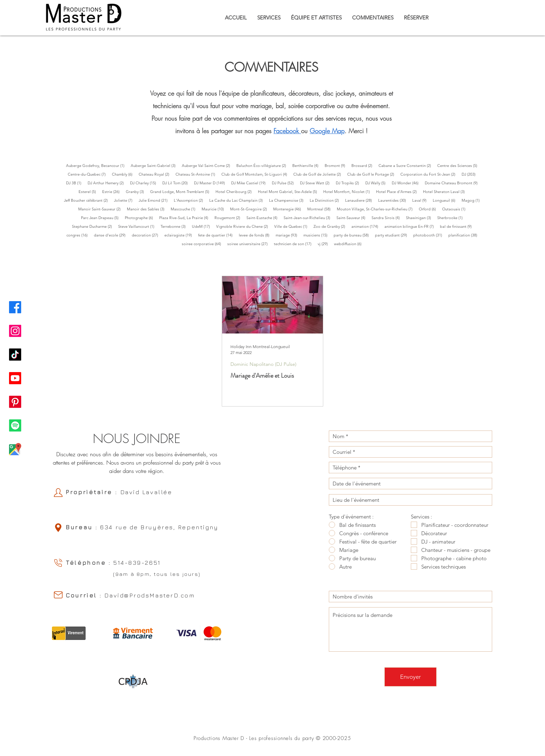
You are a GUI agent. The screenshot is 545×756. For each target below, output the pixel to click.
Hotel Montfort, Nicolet (348, 191)
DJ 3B (75, 183)
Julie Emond (155, 200)
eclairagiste (180, 235)
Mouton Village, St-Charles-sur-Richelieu (376, 209)
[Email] (58, 595)
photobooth (429, 235)
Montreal (320, 209)
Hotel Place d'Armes (398, 191)
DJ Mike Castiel (250, 183)
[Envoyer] (410, 677)
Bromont (336, 165)
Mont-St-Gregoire (250, 209)
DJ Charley (145, 183)
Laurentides (394, 200)
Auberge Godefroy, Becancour (97, 165)
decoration (147, 235)
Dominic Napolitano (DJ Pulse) (263, 364)
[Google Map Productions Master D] (15, 449)
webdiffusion (349, 244)
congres (79, 235)
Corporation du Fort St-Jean (429, 174)
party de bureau (353, 235)
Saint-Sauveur (352, 218)
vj (324, 244)
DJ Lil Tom (177, 183)
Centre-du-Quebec (88, 174)
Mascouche (185, 209)
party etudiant (393, 235)
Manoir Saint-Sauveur (101, 209)
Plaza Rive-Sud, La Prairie (185, 218)
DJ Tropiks (349, 183)
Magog (472, 200)
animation (366, 226)
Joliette (125, 200)
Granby (136, 191)
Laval (421, 200)
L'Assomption (190, 200)
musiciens (317, 235)
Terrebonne (175, 226)
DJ (470, 174)
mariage (288, 235)
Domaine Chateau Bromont (453, 183)
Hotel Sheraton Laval (445, 191)
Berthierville (307, 165)
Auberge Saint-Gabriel (155, 165)
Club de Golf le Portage (372, 174)
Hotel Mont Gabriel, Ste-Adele (289, 191)
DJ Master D (211, 183)
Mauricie (214, 209)
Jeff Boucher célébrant (87, 200)
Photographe (140, 218)
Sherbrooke (452, 218)
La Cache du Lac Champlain (238, 200)
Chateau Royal (156, 174)
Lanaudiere (360, 200)
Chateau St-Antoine (197, 174)
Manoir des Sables (147, 209)
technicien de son (294, 244)
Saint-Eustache (263, 218)
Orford (429, 209)
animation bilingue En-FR (411, 226)
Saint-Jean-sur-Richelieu (308, 218)
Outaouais (455, 209)
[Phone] (58, 563)
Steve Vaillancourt (138, 226)
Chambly (124, 174)
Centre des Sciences (459, 165)
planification (464, 235)
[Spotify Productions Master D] (15, 425)
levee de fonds (256, 235)
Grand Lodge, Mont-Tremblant (181, 191)
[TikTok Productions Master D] (15, 355)
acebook (287, 131)
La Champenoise (288, 200)
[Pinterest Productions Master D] (15, 402)
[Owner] (58, 493)
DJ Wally (377, 183)
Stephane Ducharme (93, 226)
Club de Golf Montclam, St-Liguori (256, 174)
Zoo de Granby (331, 226)
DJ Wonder (407, 183)
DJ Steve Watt (316, 183)
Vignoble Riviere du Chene (244, 226)
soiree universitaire (249, 244)
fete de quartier (217, 235)
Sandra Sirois (387, 218)
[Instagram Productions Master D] (15, 331)
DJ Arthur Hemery (107, 183)
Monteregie (289, 209)
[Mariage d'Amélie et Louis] (272, 305)
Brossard (363, 165)
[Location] (58, 528)
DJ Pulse (284, 183)
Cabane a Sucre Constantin (406, 165)
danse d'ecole (111, 235)
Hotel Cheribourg (235, 191)
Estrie (112, 191)
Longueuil (446, 200)
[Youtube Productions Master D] (15, 378)
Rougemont (229, 218)
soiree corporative (203, 244)
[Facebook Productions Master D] (15, 307)
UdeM (202, 226)
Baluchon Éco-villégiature (263, 165)
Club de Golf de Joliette (319, 174)
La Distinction (326, 200)
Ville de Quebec (292, 226)
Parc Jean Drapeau (101, 218)
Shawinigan (420, 218)
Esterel (89, 191)
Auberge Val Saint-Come (208, 165)
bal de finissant (457, 226)
